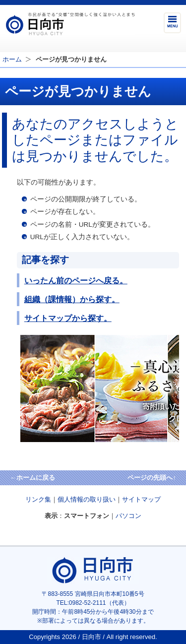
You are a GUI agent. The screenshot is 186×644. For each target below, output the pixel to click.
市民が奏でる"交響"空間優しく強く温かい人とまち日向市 (70, 24)
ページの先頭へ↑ (152, 478)
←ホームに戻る (32, 478)
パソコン (128, 516)
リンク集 (38, 499)
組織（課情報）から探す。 (72, 299)
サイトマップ (141, 499)
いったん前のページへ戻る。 (76, 280)
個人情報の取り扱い (87, 499)
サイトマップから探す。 (68, 318)
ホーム (12, 59)
